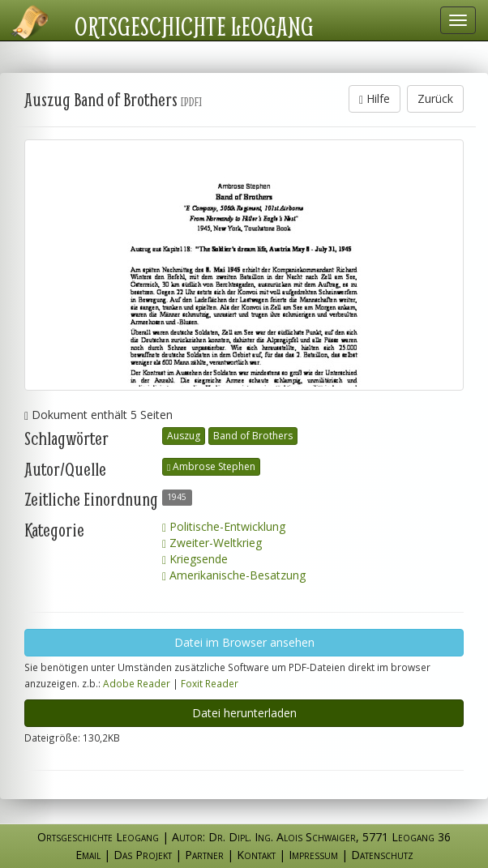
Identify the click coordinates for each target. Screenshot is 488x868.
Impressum (313, 855)
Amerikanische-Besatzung (234, 575)
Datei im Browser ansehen (244, 642)
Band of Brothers (253, 436)
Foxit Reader (210, 683)
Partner (204, 855)
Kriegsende (195, 559)
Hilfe (375, 98)
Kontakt (256, 855)
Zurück (435, 98)
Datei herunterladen (244, 713)
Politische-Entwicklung (224, 526)
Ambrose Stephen (211, 466)
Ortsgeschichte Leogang (194, 26)
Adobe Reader (137, 683)
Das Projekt (143, 855)
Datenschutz (382, 855)
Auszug (184, 436)
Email (88, 855)
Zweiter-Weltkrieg (212, 543)
